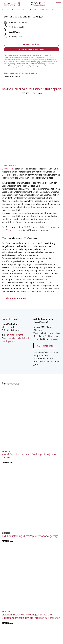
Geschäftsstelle (7, 556)
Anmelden (10, 615)
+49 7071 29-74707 (14, 276)
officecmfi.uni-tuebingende (18, 528)
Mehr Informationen (16, 239)
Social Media (12, 32)
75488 (16, 525)
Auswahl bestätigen (32, 44)
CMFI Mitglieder (45, 287)
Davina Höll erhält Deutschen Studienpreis (45, 10)
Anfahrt (9, 542)
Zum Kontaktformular (15, 534)
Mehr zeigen (31, 492)
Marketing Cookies (14, 37)
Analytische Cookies (15, 27)
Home (7, 10)
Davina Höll (7, 110)
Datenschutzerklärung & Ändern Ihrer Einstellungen (21, 73)
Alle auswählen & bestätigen (32, 49)
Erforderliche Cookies (15, 23)
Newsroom (16, 10)
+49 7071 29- (9, 525)
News (25, 10)
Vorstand (5, 563)
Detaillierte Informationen (12, 76)
